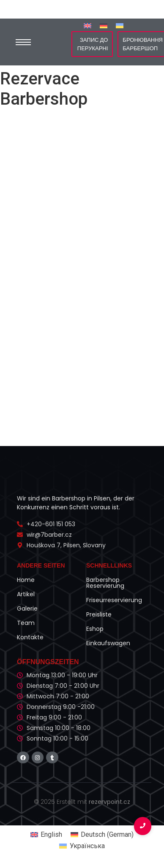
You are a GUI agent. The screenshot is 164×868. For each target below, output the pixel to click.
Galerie (27, 608)
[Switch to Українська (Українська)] (82, 846)
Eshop (95, 629)
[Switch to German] (104, 26)
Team (26, 623)
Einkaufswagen (108, 643)
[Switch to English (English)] (46, 835)
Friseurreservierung (114, 600)
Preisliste (99, 614)
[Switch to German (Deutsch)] (102, 835)
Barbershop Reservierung (105, 583)
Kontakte (30, 637)
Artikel (26, 594)
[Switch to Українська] (120, 26)
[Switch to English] (87, 26)
